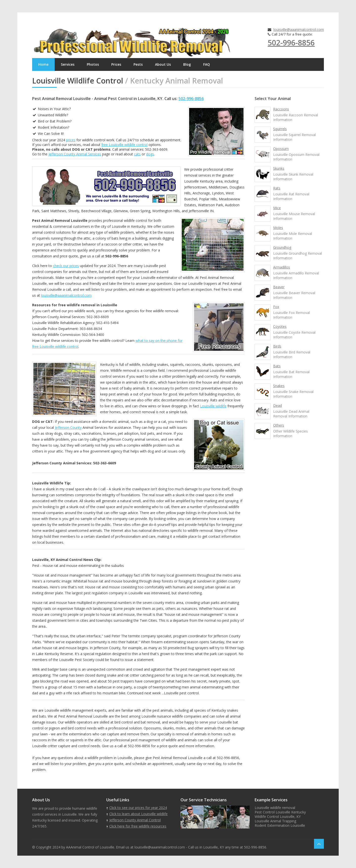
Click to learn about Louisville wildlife (138, 814)
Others (279, 425)
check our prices (66, 266)
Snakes (279, 386)
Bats (277, 366)
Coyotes (280, 326)
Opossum (281, 149)
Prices (116, 64)
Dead (278, 405)
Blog (187, 64)
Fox (276, 307)
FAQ (207, 64)
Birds (277, 346)
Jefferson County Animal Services (75, 154)
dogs (150, 154)
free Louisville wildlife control (124, 145)
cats (137, 154)
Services (68, 64)
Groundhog (282, 247)
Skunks (279, 168)
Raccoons (281, 109)
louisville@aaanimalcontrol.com (299, 30)
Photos (93, 64)
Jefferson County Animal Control (135, 820)
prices (71, 140)
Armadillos (282, 267)
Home (43, 64)
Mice (277, 208)
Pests (138, 64)
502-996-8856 (291, 43)
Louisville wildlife (213, 406)
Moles (278, 228)
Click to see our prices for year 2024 (138, 808)
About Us (163, 64)
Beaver (279, 287)
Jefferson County (68, 427)
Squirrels (280, 129)
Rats (277, 188)
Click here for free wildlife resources (138, 826)
